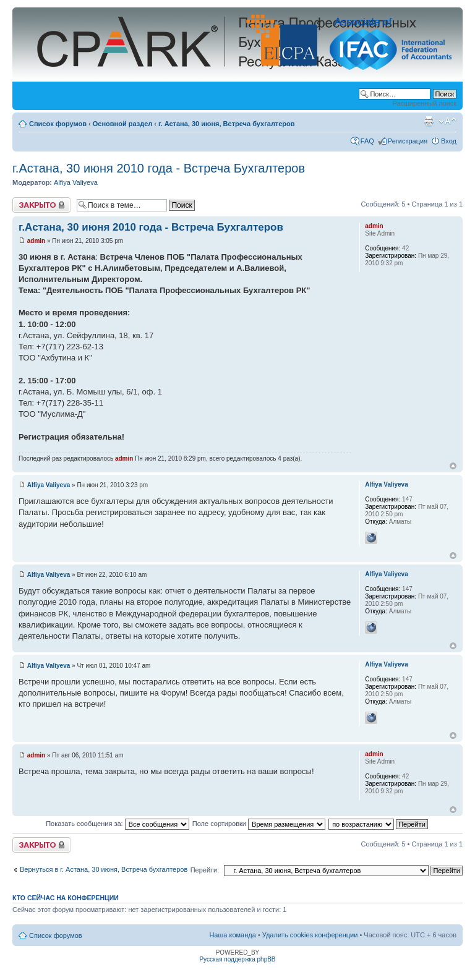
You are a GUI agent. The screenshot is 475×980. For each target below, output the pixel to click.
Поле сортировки (259, 824)
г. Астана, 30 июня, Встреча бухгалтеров (227, 124)
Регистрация (408, 141)
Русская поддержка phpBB (237, 959)
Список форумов (58, 124)
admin (36, 241)
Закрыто (41, 205)
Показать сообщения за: (118, 824)
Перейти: (205, 870)
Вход (449, 141)
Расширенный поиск (424, 103)
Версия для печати (429, 121)
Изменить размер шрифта (447, 121)
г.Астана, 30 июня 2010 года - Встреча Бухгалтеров (159, 168)
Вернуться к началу (453, 466)
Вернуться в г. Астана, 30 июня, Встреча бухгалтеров (104, 869)
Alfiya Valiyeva (76, 182)
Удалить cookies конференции (310, 935)
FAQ (367, 141)
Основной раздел (123, 124)
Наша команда (232, 935)
